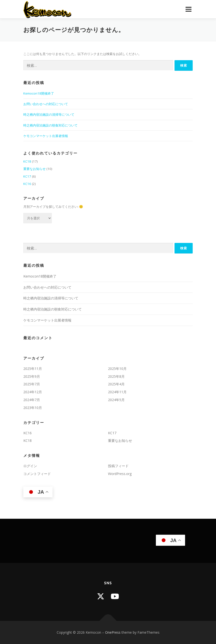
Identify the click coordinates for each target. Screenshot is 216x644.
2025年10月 (117, 369)
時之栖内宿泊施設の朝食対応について (50, 125)
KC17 (27, 176)
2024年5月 (116, 400)
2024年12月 (33, 392)
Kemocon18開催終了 (39, 93)
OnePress (113, 632)
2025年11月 (33, 369)
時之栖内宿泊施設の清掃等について (49, 114)
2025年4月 (116, 384)
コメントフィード (37, 474)
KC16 (27, 184)
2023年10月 (33, 408)
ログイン (30, 466)
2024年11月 (117, 392)
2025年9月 (32, 376)
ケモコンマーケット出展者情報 (46, 136)
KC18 (27, 161)
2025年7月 (32, 384)
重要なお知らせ (34, 169)
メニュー (188, 9)
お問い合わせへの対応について (46, 104)
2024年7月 (32, 400)
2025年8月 (116, 376)
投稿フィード (118, 466)
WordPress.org (120, 474)
